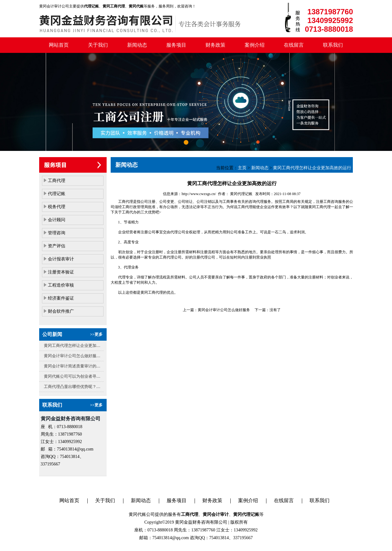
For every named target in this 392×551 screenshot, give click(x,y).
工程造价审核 (61, 285)
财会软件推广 (61, 311)
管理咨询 (57, 233)
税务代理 (57, 207)
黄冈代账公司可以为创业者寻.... (72, 376)
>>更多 (97, 334)
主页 (242, 168)
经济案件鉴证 (61, 298)
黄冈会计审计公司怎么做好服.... (72, 356)
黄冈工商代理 (320, 207)
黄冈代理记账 (241, 194)
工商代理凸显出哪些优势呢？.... (72, 387)
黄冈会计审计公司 (54, 6)
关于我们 (98, 45)
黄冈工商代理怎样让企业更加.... (72, 346)
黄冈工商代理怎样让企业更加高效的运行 (312, 168)
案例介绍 (255, 45)
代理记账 (57, 194)
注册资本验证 (61, 272)
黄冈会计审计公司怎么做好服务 (224, 310)
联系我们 (333, 45)
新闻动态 (137, 45)
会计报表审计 (61, 259)
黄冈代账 (137, 514)
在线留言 (294, 45)
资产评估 (57, 246)
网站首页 (59, 45)
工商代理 (57, 181)
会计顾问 (57, 220)
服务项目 (176, 45)
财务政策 (215, 45)
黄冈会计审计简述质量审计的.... (72, 366)
